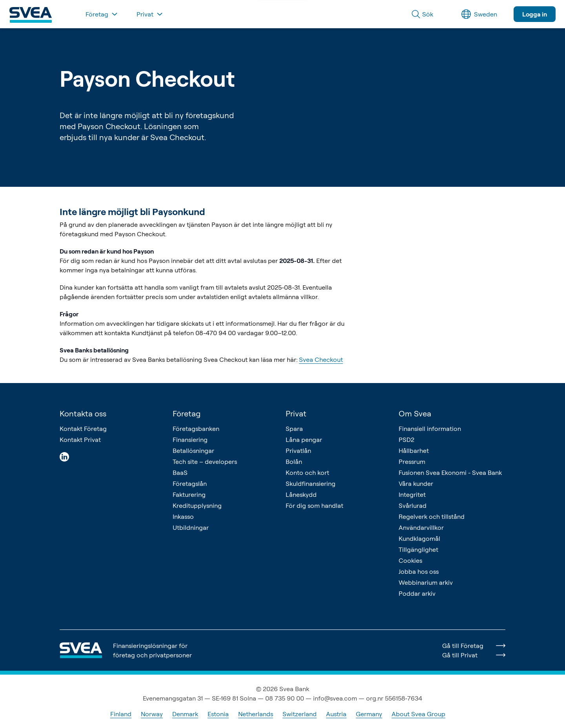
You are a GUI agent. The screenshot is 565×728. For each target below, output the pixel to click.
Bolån (294, 462)
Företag (187, 413)
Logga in (535, 14)
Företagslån (190, 484)
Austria (336, 714)
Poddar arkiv (417, 593)
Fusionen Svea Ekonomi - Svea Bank (450, 473)
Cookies (410, 560)
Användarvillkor (421, 527)
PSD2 (406, 440)
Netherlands (256, 714)
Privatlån (298, 451)
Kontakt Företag (83, 429)
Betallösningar (193, 451)
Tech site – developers (205, 462)
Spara (294, 429)
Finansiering (190, 440)
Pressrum (412, 462)
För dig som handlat (314, 505)
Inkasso (183, 516)
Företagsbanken (196, 429)
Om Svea (415, 413)
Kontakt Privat (80, 440)
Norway (152, 714)
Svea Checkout (321, 359)
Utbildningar (191, 527)
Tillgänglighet (418, 549)
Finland (121, 714)
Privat (296, 413)
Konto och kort (307, 473)
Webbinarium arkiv (426, 582)
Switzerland (300, 714)
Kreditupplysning (197, 505)
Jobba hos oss (419, 571)
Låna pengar (304, 440)
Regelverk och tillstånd (432, 516)
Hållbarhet (414, 451)
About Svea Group (418, 714)
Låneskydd (301, 494)
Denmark (185, 714)
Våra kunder (416, 484)
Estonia (218, 714)
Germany (369, 714)
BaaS (180, 473)
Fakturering (189, 494)
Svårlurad (413, 505)
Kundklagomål (419, 538)
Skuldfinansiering (311, 484)
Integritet (412, 494)
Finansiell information (430, 429)
